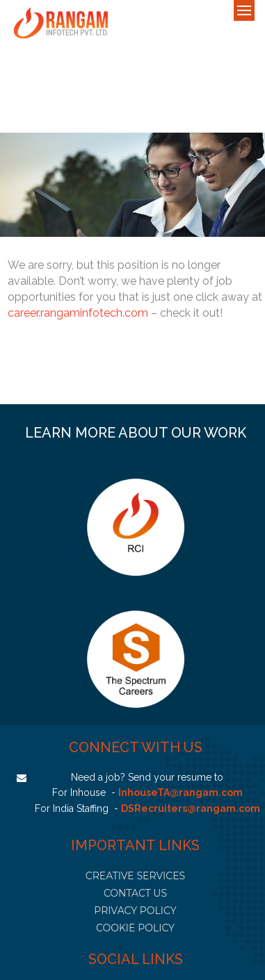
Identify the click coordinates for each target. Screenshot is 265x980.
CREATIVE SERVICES (135, 876)
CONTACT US (135, 893)
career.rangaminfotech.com (78, 313)
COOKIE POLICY (135, 928)
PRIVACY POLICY (135, 911)
